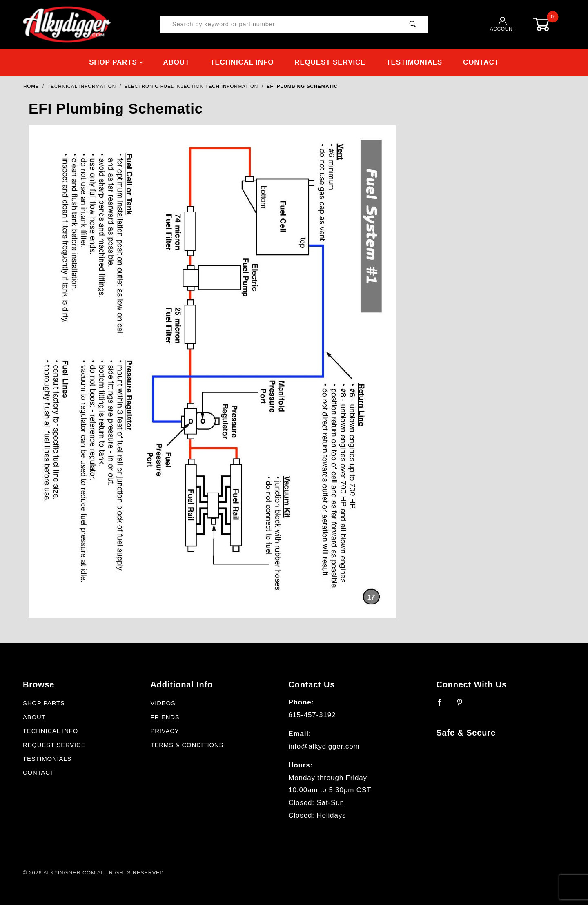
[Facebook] (443, 706)
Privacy (165, 731)
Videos (163, 703)
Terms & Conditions (187, 745)
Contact (481, 62)
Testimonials (414, 62)
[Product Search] (279, 25)
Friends (165, 717)
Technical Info (242, 62)
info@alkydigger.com (324, 746)
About (176, 62)
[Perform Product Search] (413, 25)
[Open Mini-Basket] (547, 24)
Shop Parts (116, 62)
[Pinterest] (463, 706)
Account (503, 24)
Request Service (330, 62)
